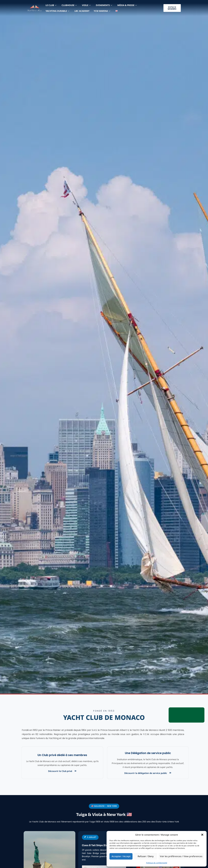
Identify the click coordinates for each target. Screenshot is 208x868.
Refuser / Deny (147, 856)
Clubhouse (69, 5)
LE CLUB (51, 5)
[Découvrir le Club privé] (75, 771)
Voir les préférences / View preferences (182, 856)
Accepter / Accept (122, 856)
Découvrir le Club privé (60, 771)
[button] (202, 835)
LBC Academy (82, 11)
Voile (86, 5)
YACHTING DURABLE (57, 11)
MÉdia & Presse (127, 5)
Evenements (104, 5)
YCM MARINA (102, 11)
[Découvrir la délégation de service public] (170, 773)
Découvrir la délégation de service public (146, 773)
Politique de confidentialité (157, 863)
